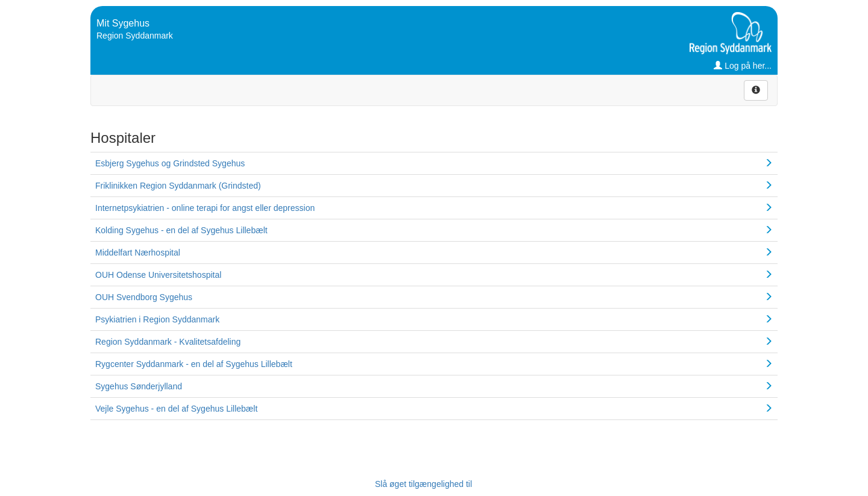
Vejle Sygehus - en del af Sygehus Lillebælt (176, 409)
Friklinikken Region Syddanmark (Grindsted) (178, 186)
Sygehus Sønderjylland (139, 386)
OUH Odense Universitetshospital (158, 275)
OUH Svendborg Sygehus (144, 297)
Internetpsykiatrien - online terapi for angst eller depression (205, 208)
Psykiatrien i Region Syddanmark (157, 319)
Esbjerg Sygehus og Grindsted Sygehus (170, 163)
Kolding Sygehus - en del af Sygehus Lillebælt (181, 230)
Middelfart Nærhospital (138, 253)
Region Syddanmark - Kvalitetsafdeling (168, 342)
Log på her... (743, 66)
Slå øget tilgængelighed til (423, 484)
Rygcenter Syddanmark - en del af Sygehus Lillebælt (194, 364)
